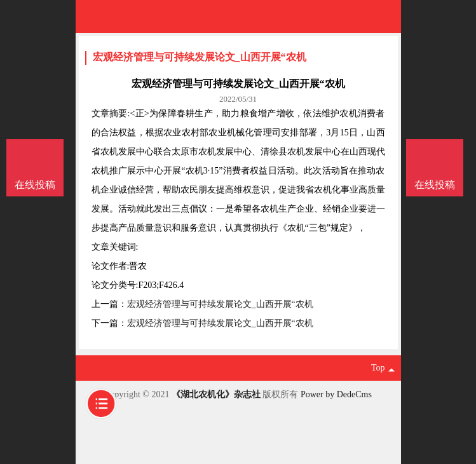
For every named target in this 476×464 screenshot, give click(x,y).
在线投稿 (435, 185)
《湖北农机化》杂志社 (216, 394)
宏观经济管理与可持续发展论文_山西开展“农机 (200, 57)
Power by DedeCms (336, 394)
